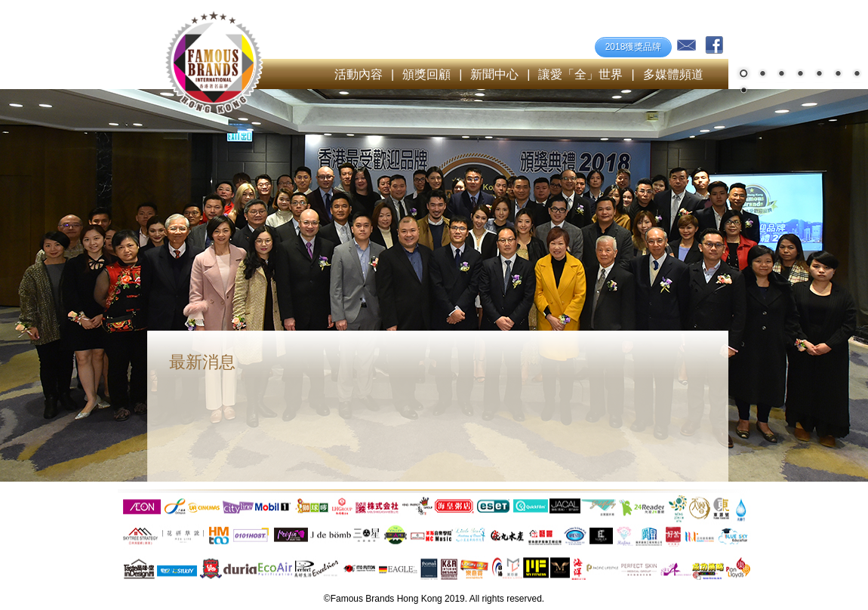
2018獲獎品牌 (634, 47)
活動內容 (359, 74)
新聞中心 (494, 74)
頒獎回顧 (426, 74)
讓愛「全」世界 (580, 74)
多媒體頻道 (673, 74)
